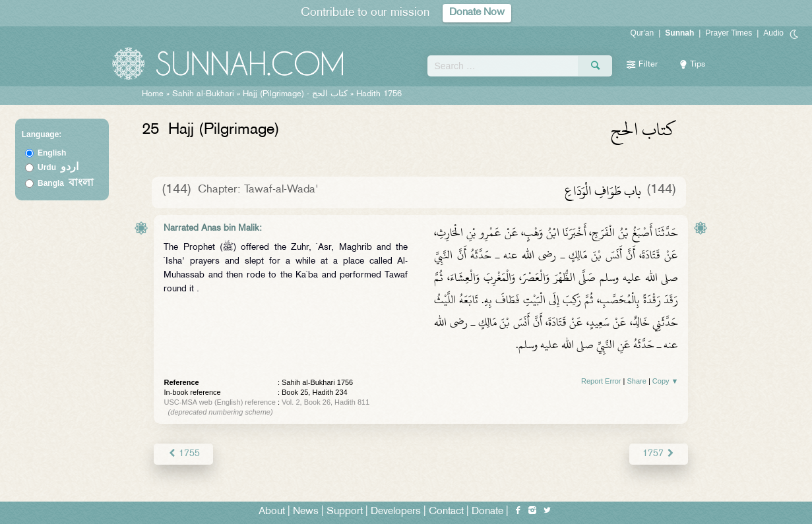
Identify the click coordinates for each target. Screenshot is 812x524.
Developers (396, 512)
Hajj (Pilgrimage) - (297, 94)
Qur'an (642, 33)
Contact (446, 512)
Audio (773, 33)
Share (636, 381)
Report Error (601, 381)
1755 (183, 454)
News (306, 512)
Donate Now (477, 13)
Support (345, 512)
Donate (487, 512)
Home (153, 94)
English (52, 153)
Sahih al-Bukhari (203, 94)
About (272, 512)
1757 (659, 454)
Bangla (66, 183)
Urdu (58, 167)
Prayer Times (729, 33)
